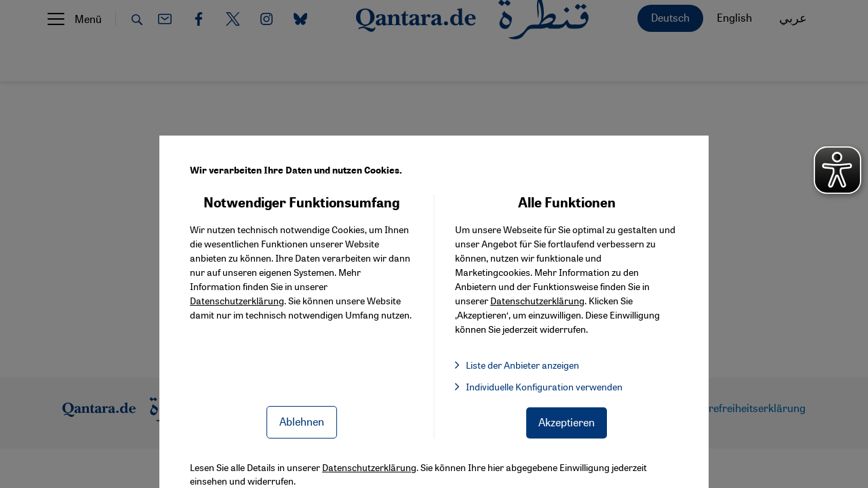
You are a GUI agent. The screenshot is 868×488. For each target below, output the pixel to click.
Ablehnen (302, 421)
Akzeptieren (567, 422)
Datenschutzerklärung (237, 300)
